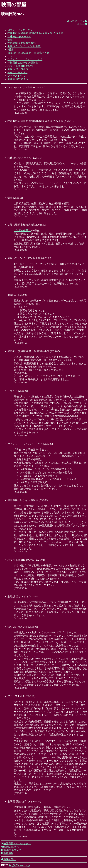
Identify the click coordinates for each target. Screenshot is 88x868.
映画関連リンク (11, 850)
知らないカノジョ (17, 72)
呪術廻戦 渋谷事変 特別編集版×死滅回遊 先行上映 (35, 33)
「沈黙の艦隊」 (22, 230)
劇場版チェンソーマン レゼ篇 (24, 46)
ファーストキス (16, 76)
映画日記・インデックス (16, 843)
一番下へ (81, 24)
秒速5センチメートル (19, 36)
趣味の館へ (9, 859)
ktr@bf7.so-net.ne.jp (20, 865)
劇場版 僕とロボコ (18, 69)
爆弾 (10, 40)
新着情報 (7, 853)
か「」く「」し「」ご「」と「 (25, 59)
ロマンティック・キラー (21, 30)
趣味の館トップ (77, 21)
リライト (12, 56)
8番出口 (12, 50)
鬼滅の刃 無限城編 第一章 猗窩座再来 (28, 53)
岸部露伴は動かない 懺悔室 (23, 63)
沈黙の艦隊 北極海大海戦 (22, 43)
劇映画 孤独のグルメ (19, 79)
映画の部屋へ (10, 847)
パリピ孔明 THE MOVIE (21, 66)
